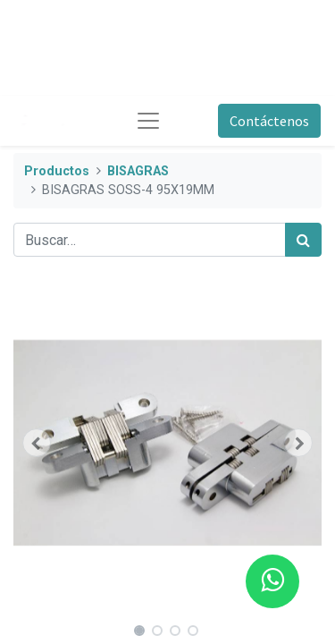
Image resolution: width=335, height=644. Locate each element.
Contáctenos (269, 121)
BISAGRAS (138, 171)
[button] (37, 443)
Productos (57, 171)
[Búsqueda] (303, 240)
